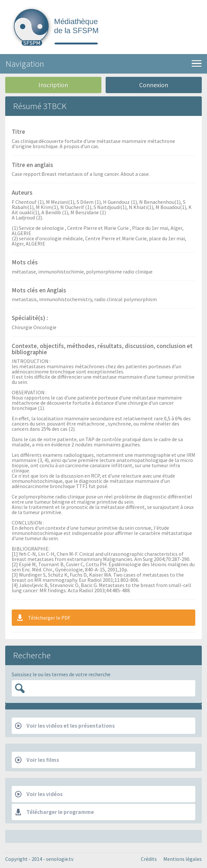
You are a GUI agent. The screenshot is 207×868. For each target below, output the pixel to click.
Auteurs (22, 193)
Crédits (149, 859)
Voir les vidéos (39, 794)
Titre (18, 132)
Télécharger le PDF (43, 618)
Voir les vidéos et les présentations (65, 726)
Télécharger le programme (54, 812)
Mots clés (25, 263)
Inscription (53, 85)
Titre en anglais (32, 165)
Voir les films (37, 760)
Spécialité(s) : (30, 318)
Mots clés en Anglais (39, 291)
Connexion (154, 85)
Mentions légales (183, 859)
